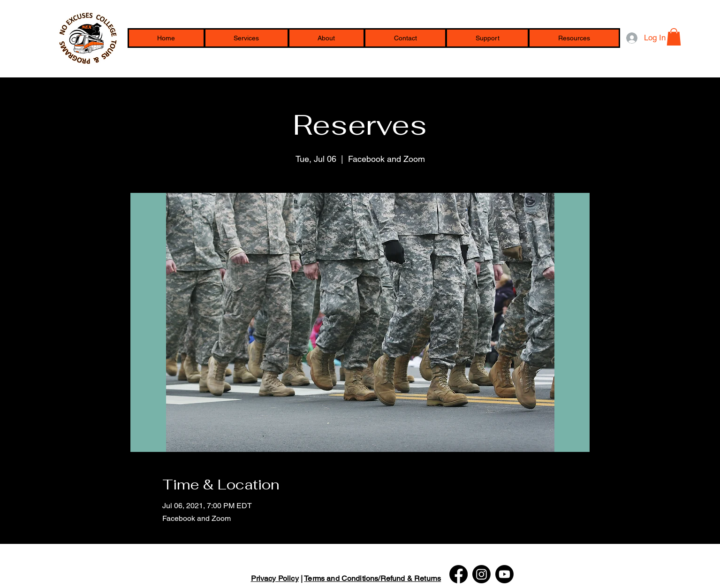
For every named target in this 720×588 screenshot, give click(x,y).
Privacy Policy (275, 578)
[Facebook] (459, 574)
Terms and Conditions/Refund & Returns (372, 578)
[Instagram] (481, 574)
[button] (574, 38)
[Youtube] (504, 574)
